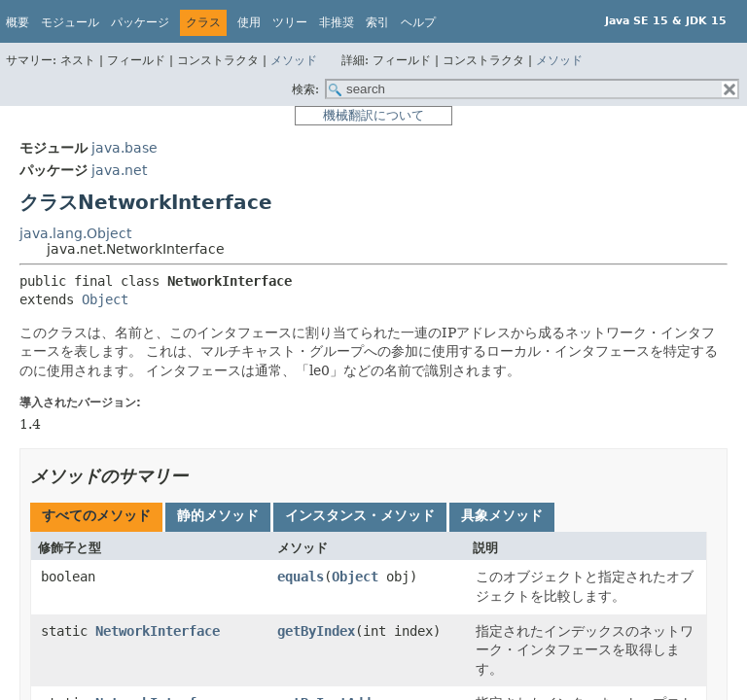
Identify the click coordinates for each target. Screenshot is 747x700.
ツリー (290, 22)
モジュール (70, 22)
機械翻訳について (373, 115)
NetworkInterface (158, 631)
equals (301, 577)
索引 (377, 22)
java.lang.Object (75, 233)
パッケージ (140, 22)
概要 (18, 22)
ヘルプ (418, 22)
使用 (249, 22)
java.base (124, 148)
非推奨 (337, 22)
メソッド (294, 60)
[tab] (96, 517)
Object (105, 299)
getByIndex (316, 631)
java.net (119, 170)
